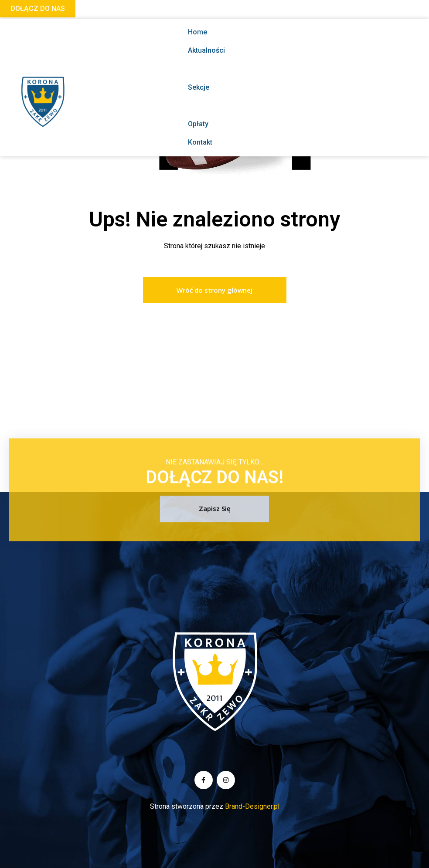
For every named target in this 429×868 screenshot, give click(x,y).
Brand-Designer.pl (252, 806)
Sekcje (220, 87)
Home (197, 32)
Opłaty (198, 124)
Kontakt (200, 142)
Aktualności (206, 50)
